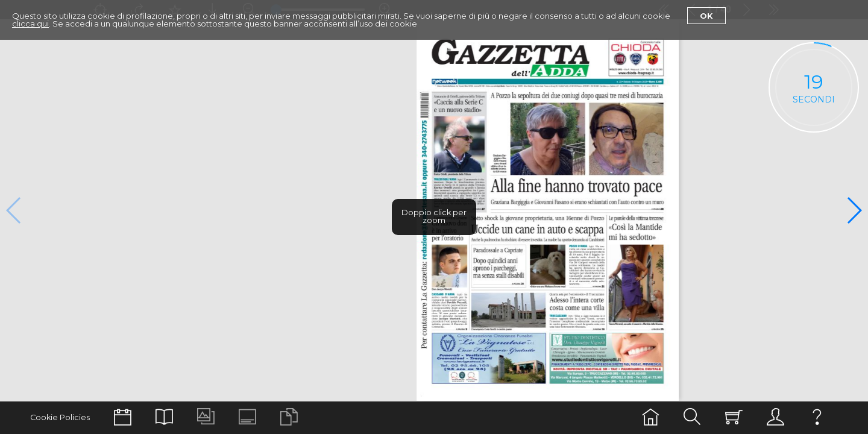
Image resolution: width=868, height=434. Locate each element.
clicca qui (30, 24)
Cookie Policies (60, 417)
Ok (706, 16)
